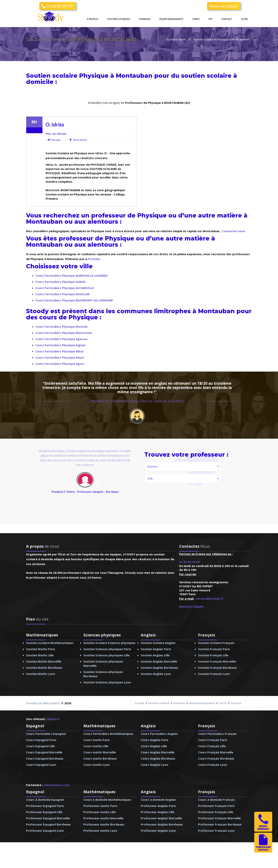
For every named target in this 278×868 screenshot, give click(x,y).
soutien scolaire (206, 76)
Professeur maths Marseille (103, 818)
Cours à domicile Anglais (158, 800)
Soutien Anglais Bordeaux (159, 668)
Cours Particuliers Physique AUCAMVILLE (65, 288)
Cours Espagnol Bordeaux (45, 758)
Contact (227, 19)
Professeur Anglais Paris (158, 806)
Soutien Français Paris (214, 649)
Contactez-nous (234, 231)
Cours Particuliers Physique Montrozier (64, 333)
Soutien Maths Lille (40, 655)
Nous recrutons (223, 6)
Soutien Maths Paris (41, 649)
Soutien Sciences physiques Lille (106, 655)
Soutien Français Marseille (217, 661)
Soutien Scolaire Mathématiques (50, 643)
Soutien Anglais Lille (155, 655)
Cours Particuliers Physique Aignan (60, 345)
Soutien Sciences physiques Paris (107, 649)
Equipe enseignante (202, 703)
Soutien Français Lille (213, 655)
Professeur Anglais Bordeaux (162, 824)
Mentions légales (192, 606)
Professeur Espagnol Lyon (45, 830)
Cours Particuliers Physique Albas (59, 351)
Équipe (171, 19)
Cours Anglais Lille (154, 746)
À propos (93, 19)
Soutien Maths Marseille (44, 661)
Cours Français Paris (213, 740)
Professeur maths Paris (100, 806)
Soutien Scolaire (47, 39)
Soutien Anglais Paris (156, 649)
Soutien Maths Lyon (41, 674)
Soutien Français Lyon (214, 674)
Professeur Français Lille (216, 812)
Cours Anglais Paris (155, 740)
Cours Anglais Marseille (158, 752)
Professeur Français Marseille (219, 818)
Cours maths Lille (96, 746)
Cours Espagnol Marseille (44, 752)
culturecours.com (57, 785)
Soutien (119, 19)
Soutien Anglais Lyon (156, 674)
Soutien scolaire (159, 703)
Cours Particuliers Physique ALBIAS (61, 282)
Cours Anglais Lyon (154, 765)
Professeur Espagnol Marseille (48, 818)
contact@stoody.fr (209, 599)
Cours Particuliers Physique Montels (61, 327)
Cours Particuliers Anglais (159, 734)
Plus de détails (56, 134)
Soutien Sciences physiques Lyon (107, 682)
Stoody (139, 703)
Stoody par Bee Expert (43, 703)
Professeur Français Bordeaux (220, 824)
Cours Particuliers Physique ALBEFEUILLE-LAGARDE (71, 275)
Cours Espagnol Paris (41, 740)
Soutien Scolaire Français (216, 643)
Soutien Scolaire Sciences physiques (109, 643)
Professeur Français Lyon (216, 830)
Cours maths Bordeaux (100, 758)
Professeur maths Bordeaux (104, 824)
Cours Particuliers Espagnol (46, 734)
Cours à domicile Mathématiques (107, 800)
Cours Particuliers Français (217, 734)
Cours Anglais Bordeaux (158, 758)
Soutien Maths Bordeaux (44, 668)
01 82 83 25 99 (57, 6)
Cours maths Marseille (100, 752)
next (104, 483)
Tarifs (196, 19)
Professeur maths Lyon (100, 830)
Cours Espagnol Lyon (41, 765)
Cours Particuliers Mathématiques (108, 734)
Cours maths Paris (97, 740)
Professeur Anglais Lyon (158, 830)
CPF (210, 19)
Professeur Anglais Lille (158, 812)
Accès (245, 19)
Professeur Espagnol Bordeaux (48, 824)
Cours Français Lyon (213, 765)
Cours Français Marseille (216, 752)
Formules (145, 19)
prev (59, 483)
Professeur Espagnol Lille (44, 812)
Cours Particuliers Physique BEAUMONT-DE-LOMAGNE (74, 300)
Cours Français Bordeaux (216, 758)
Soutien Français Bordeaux (217, 668)
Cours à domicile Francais (216, 800)
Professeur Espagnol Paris (45, 806)
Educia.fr (54, 719)
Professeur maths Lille (100, 812)
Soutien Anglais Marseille (159, 661)
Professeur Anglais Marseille (161, 818)
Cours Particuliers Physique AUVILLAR (62, 294)
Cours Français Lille (212, 746)
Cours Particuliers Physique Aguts (60, 364)
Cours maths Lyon (97, 765)
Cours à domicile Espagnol (45, 800)
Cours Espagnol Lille (40, 746)
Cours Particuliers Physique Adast (60, 357)
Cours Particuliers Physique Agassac (61, 339)
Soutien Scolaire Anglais (158, 643)
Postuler (94, 259)
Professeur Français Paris (216, 806)
